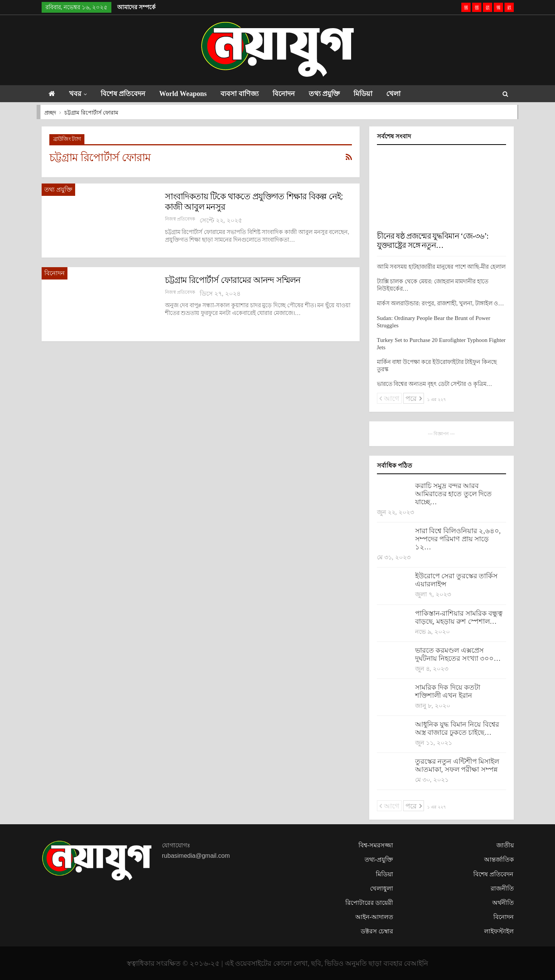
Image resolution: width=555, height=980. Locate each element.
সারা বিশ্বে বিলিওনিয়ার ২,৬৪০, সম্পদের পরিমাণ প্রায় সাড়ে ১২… (458, 539)
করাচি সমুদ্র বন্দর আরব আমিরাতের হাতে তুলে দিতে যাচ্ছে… (454, 494)
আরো (438, 94)
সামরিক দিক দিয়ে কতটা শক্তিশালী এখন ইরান (448, 691)
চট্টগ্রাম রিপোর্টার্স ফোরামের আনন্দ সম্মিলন (233, 280)
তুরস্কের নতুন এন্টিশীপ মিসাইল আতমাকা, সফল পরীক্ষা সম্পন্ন (457, 765)
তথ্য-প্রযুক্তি (379, 860)
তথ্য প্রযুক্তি (334, 94)
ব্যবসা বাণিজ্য (246, 94)
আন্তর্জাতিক (499, 860)
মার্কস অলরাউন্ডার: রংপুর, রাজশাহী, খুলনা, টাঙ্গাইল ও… (441, 303)
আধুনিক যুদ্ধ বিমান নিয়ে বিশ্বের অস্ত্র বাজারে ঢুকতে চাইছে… (457, 728)
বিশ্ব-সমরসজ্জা (376, 845)
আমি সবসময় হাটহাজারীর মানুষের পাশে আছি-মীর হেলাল (441, 267)
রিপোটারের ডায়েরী (369, 903)
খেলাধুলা (382, 888)
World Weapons (188, 94)
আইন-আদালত (374, 917)
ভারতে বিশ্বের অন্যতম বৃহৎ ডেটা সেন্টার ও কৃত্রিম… (435, 384)
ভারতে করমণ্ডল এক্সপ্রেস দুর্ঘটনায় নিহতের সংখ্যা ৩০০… (458, 654)
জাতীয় (505, 845)
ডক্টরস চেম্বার (377, 931)
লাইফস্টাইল (499, 931)
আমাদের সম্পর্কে (136, 7)
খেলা (407, 94)
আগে (389, 399)
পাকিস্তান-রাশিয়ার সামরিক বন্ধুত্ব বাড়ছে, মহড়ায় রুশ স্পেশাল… (459, 617)
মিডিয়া (375, 94)
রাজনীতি (502, 888)
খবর (77, 94)
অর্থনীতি (503, 903)
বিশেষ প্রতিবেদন (126, 94)
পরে (414, 399)
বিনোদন (292, 94)
